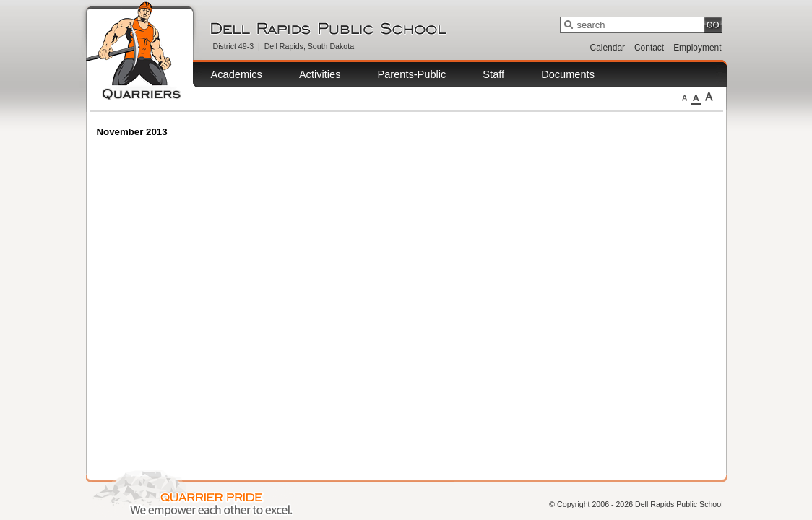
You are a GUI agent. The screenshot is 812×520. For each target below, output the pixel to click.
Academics (237, 74)
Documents (568, 74)
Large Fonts (709, 97)
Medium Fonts (696, 97)
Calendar (608, 48)
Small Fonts (684, 97)
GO (713, 25)
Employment (697, 48)
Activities (320, 74)
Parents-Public (411, 74)
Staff (493, 74)
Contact (649, 48)
